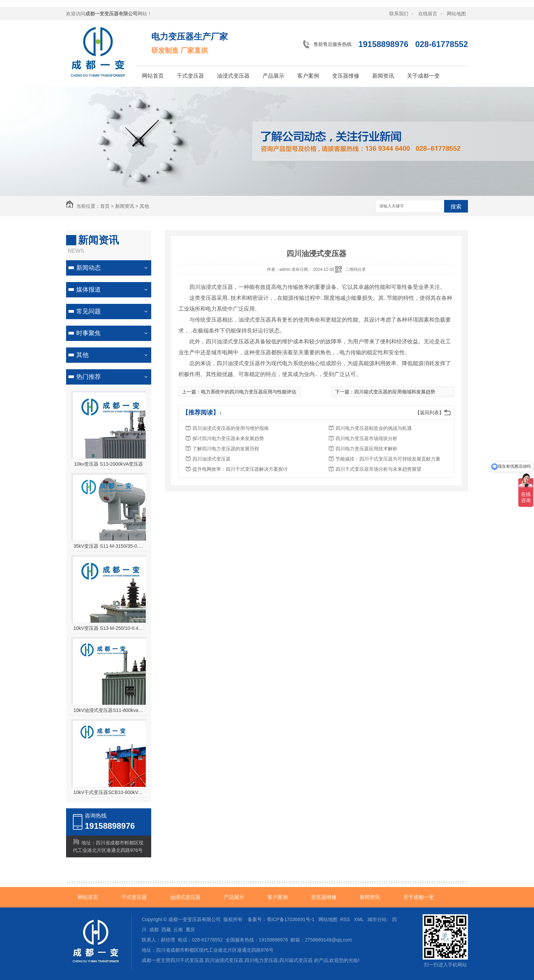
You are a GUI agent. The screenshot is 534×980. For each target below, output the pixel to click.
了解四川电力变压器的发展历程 (226, 449)
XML (359, 919)
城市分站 (377, 919)
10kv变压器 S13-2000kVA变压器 (109, 464)
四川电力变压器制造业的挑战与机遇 (374, 428)
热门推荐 (89, 377)
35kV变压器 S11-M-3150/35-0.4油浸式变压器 (109, 546)
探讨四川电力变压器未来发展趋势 (228, 438)
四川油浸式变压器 (211, 459)
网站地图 (456, 14)
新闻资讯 (383, 76)
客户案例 (308, 76)
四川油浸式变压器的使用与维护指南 (231, 428)
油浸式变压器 (233, 76)
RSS (346, 919)
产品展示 (273, 76)
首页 (105, 206)
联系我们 (399, 14)
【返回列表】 (429, 413)
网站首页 (153, 76)
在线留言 (428, 14)
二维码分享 (356, 269)
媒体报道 (89, 290)
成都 (154, 930)
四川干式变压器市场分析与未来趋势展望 (378, 469)
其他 (144, 206)
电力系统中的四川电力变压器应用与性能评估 (249, 392)
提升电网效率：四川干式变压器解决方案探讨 (240, 469)
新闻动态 (89, 268)
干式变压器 (190, 76)
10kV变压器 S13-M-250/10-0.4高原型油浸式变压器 (109, 628)
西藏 (166, 930)
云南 (178, 930)
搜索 (456, 207)
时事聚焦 (89, 333)
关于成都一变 (423, 76)
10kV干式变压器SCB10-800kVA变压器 (109, 792)
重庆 (190, 930)
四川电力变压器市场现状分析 (366, 438)
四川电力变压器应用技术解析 (366, 449)
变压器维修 (346, 76)
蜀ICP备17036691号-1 (290, 919)
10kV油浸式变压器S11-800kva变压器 (109, 710)
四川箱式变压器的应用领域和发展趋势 (395, 392)
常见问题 (89, 311)
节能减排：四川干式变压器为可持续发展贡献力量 (388, 459)
